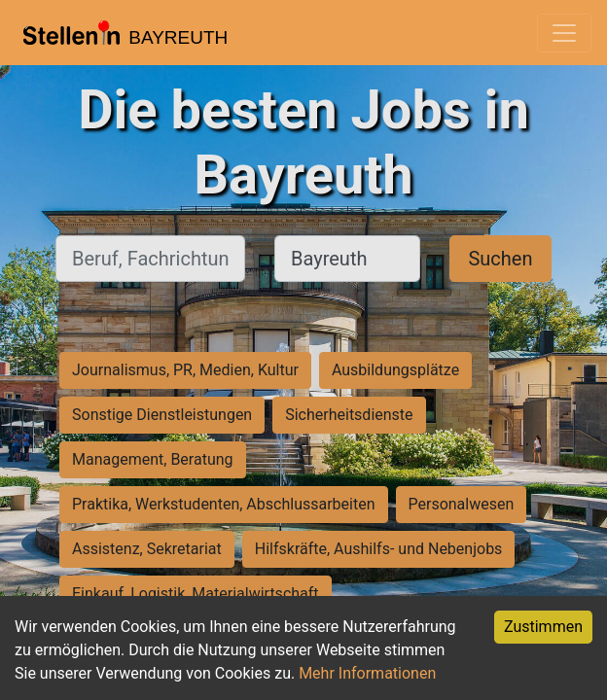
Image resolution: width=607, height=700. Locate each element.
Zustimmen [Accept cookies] (543, 627)
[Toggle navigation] (564, 33)
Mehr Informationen (367, 673)
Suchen (500, 259)
